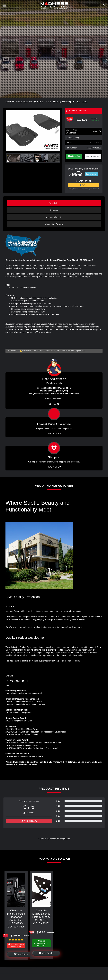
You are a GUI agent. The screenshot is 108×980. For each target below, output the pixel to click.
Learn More (91, 174)
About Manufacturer (54, 224)
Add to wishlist (93, 156)
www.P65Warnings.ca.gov (74, 351)
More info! (97, 131)
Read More (54, 434)
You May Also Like (54, 217)
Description (54, 203)
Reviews (54, 210)
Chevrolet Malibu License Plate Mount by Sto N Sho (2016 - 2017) (41, 917)
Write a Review (29, 821)
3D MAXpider (95, 143)
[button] (57, 130)
